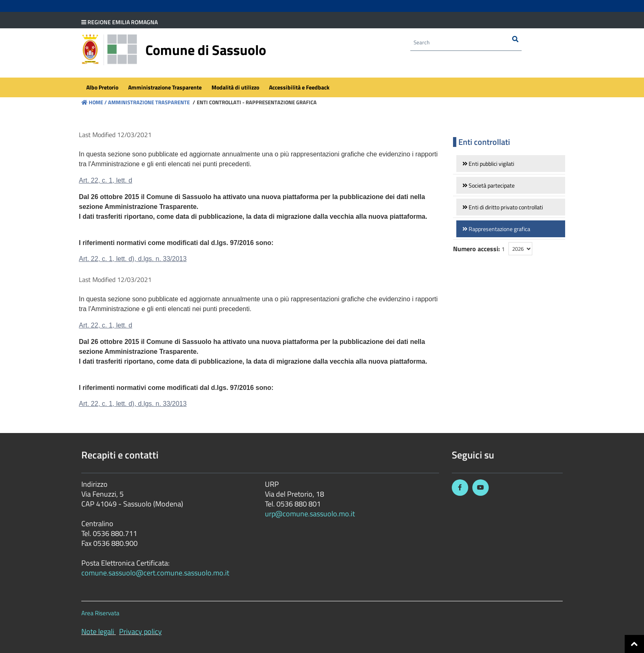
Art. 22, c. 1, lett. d (106, 180)
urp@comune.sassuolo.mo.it (310, 514)
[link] (511, 164)
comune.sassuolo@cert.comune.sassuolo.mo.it (156, 573)
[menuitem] (102, 89)
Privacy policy (140, 631)
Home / (94, 102)
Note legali (98, 631)
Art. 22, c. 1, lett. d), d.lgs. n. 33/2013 (133, 259)
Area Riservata (100, 613)
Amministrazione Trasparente (148, 102)
